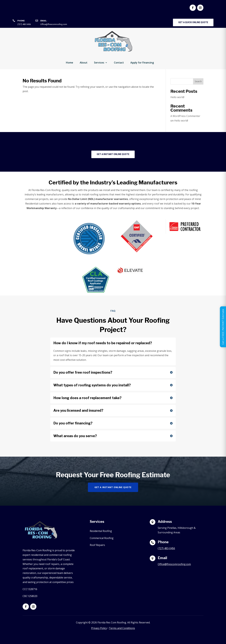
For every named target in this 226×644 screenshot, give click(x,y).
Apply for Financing (142, 63)
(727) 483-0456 (166, 548)
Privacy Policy (99, 628)
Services (99, 63)
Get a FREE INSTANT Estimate (223, 327)
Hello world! (177, 97)
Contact (119, 63)
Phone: (21, 21)
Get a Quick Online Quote (193, 22)
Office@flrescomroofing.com (54, 24)
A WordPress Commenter (185, 116)
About (84, 63)
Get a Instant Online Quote (113, 154)
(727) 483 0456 (24, 24)
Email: (44, 21)
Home (70, 63)
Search (198, 81)
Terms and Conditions (122, 628)
